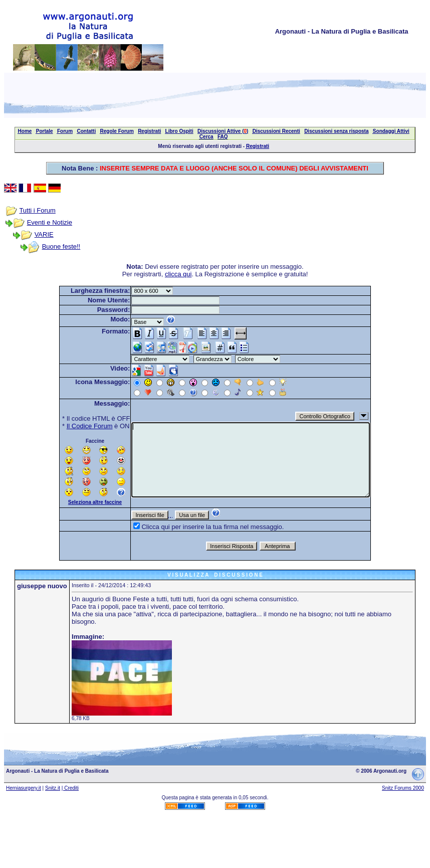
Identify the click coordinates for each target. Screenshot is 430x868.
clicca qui (178, 274)
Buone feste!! (61, 246)
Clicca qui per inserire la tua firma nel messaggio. (212, 527)
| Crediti (70, 788)
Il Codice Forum (90, 426)
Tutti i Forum (37, 210)
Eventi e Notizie (50, 222)
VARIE (44, 234)
